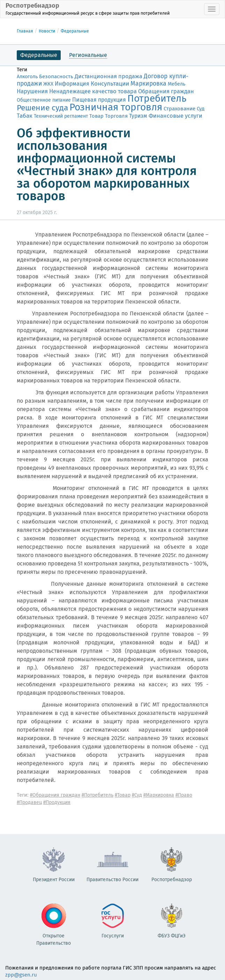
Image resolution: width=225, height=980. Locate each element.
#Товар (123, 795)
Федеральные (75, 31)
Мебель (177, 84)
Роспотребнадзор (88, 9)
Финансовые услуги (175, 116)
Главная (25, 31)
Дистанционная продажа (108, 76)
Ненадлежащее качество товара (93, 91)
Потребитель (157, 98)
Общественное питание (44, 100)
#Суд (137, 795)
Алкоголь (27, 77)
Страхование (179, 109)
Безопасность (56, 76)
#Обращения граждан (55, 795)
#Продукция (57, 802)
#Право (184, 795)
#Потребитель (97, 795)
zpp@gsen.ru (21, 975)
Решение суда (42, 108)
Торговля (116, 116)
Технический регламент (61, 116)
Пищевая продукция (99, 100)
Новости (47, 31)
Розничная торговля (116, 107)
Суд (201, 109)
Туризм (138, 116)
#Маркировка (159, 795)
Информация (72, 84)
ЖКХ (48, 84)
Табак (25, 116)
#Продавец (29, 802)
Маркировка (148, 84)
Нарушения (32, 91)
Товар (96, 116)
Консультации (110, 84)
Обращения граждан (166, 91)
